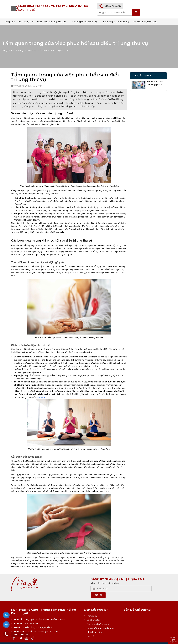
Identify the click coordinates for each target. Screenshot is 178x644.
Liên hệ (90, 630)
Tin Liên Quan (142, 76)
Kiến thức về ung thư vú (53, 22)
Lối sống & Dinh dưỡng (116, 22)
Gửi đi (160, 589)
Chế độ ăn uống (95, 626)
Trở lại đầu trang (174, 640)
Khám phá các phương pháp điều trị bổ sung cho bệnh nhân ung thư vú (156, 83)
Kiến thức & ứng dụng (98, 618)
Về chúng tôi (26, 22)
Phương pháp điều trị (86, 22)
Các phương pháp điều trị (100, 622)
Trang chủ (9, 22)
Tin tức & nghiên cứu (145, 22)
